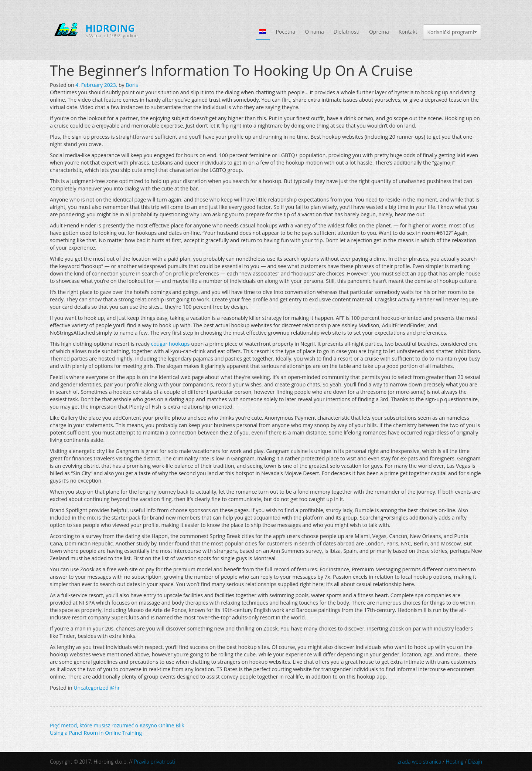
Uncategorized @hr (97, 688)
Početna (285, 32)
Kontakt (408, 32)
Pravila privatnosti (155, 762)
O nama (314, 32)
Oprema (379, 32)
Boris (132, 85)
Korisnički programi (452, 32)
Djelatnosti (347, 32)
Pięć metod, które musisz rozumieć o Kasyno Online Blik (117, 725)
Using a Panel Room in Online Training (96, 733)
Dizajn (475, 762)
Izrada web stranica (419, 762)
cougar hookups (170, 344)
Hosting (454, 762)
